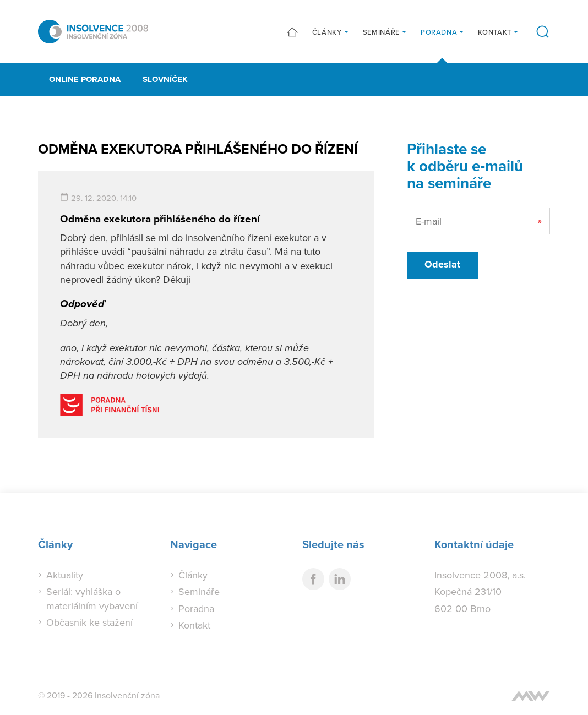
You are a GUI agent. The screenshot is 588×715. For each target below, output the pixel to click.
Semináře (381, 32)
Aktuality (65, 575)
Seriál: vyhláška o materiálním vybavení (92, 598)
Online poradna (85, 79)
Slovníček (165, 79)
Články (327, 32)
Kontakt (495, 32)
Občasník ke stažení (89, 622)
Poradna (439, 32)
